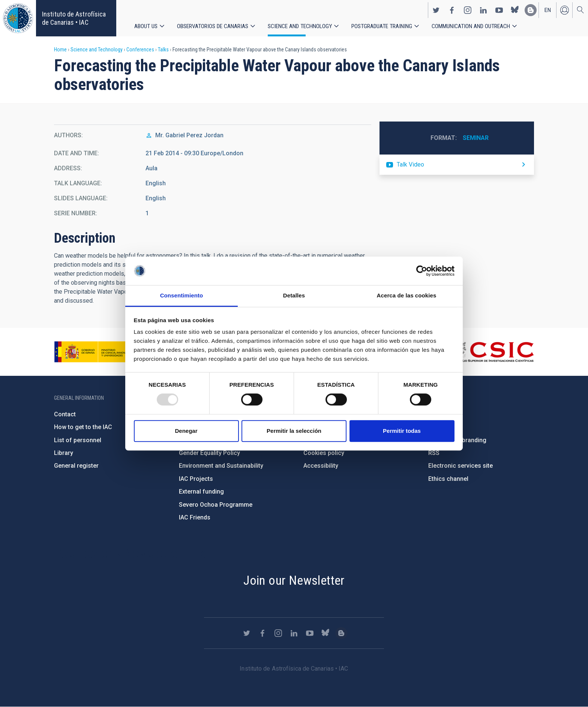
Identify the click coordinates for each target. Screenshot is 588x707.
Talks (163, 50)
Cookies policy (324, 453)
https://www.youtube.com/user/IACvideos (499, 10)
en (548, 10)
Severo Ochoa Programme (216, 505)
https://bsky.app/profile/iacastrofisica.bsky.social (515, 10)
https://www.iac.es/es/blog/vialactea (531, 10)
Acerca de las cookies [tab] (407, 296)
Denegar (186, 431)
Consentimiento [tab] (182, 296)
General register (76, 466)
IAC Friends (195, 517)
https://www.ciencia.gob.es (96, 352)
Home (60, 50)
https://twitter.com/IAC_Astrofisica (436, 10)
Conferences (140, 50)
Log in (564, 10)
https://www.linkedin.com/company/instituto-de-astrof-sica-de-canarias (483, 10)
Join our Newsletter (294, 580)
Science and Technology (300, 26)
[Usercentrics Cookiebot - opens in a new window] (422, 271)
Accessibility (321, 466)
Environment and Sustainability (221, 466)
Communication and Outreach (472, 26)
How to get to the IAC (83, 427)
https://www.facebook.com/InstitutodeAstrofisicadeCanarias (452, 10)
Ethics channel (448, 479)
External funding (201, 492)
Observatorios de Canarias (213, 26)
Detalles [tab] (294, 296)
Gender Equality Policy (209, 453)
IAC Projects (196, 479)
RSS (434, 453)
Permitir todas (402, 431)
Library (64, 453)
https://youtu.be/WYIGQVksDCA (457, 165)
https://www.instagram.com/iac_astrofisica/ (468, 10)
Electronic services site (460, 466)
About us (146, 26)
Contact (65, 414)
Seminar (476, 138)
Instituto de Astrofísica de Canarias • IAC (74, 18)
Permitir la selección (294, 431)
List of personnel (78, 440)
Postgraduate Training (382, 26)
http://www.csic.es (493, 352)
